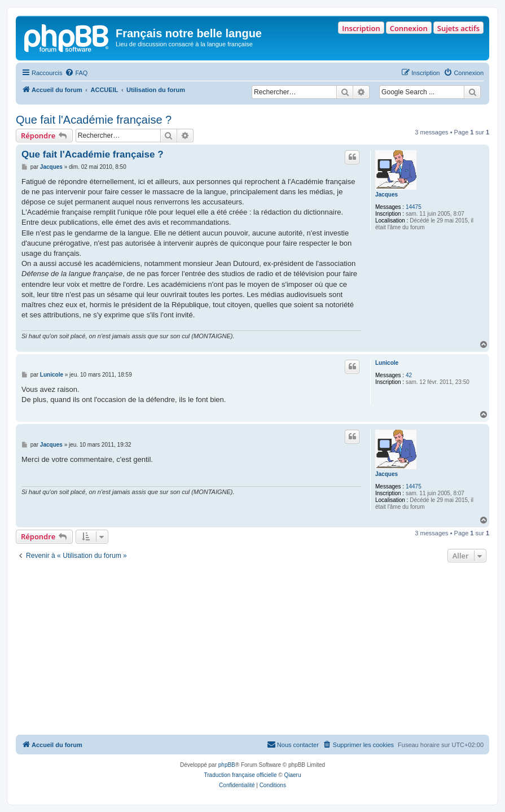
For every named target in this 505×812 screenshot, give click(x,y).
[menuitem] (76, 73)
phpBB (227, 765)
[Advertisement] (252, 650)
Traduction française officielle (241, 775)
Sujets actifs (458, 28)
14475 (414, 207)
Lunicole (387, 363)
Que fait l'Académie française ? (94, 120)
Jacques (387, 195)
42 (409, 375)
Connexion (409, 28)
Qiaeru (292, 775)
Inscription (361, 28)
